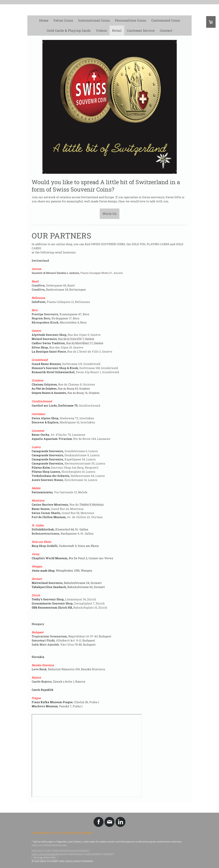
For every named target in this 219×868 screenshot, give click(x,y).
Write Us (110, 214)
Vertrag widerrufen (45, 857)
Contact (166, 30)
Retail (117, 30)
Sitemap (108, 854)
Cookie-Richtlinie (93, 854)
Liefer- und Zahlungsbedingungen (49, 845)
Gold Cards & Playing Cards (69, 30)
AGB (48, 850)
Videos (101, 30)
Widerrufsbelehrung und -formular (70, 850)
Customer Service (141, 30)
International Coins (94, 20)
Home (44, 20)
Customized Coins (166, 20)
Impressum (37, 850)
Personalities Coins (131, 20)
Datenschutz (76, 854)
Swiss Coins (63, 20)
